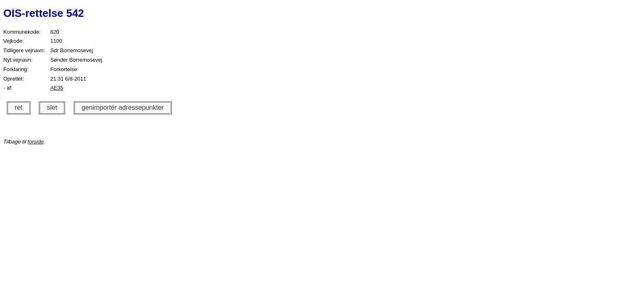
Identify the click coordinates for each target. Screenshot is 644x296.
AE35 (57, 88)
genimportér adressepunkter (123, 108)
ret (19, 108)
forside (36, 142)
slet (52, 108)
